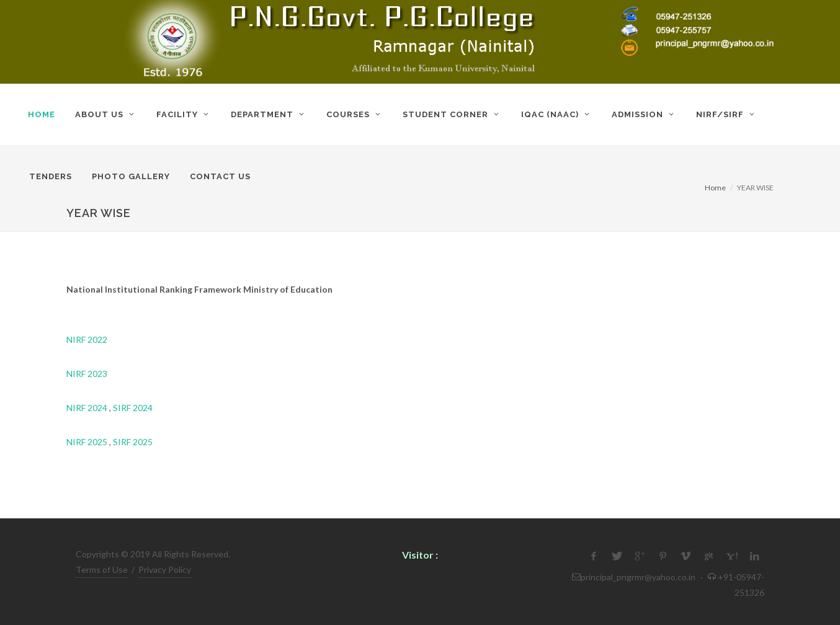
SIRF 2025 (133, 442)
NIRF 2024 (87, 408)
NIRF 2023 (87, 374)
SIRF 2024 (133, 408)
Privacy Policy (165, 570)
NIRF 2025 (87, 442)
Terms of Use (102, 570)
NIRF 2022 (87, 339)
